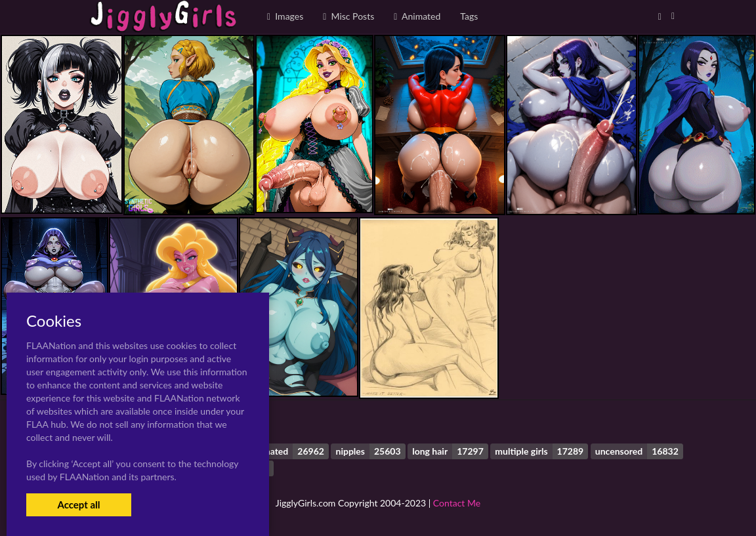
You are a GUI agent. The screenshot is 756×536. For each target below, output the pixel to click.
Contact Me (457, 503)
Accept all (78, 505)
